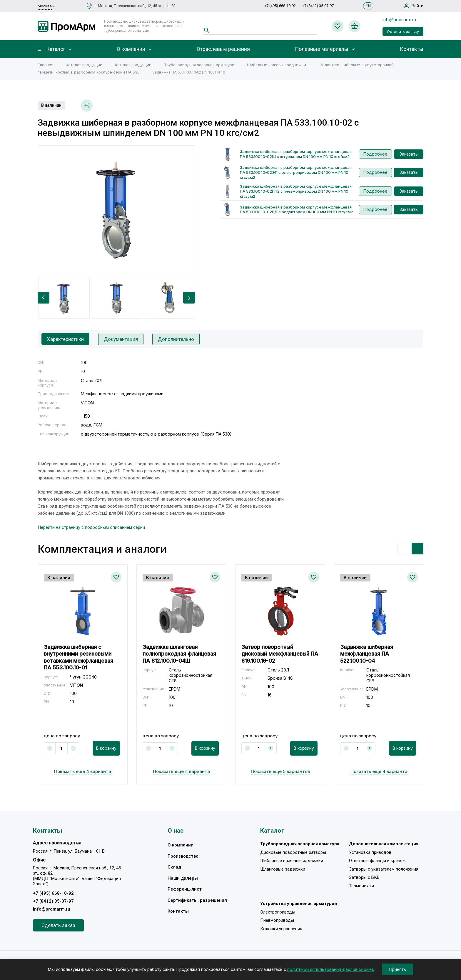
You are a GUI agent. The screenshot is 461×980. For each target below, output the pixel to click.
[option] (116, 210)
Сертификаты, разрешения (197, 900)
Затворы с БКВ (364, 877)
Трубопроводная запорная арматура (199, 65)
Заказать (409, 154)
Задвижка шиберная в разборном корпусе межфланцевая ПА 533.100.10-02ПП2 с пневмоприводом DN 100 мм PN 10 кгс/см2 (296, 191)
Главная (45, 65)
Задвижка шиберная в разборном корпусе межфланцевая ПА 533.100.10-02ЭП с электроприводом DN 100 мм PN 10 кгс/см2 (296, 172)
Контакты (412, 49)
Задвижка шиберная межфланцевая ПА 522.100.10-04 (367, 654)
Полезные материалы (322, 49)
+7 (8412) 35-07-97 (318, 6)
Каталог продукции (84, 65)
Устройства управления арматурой (299, 904)
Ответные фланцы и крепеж (377, 861)
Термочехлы (361, 886)
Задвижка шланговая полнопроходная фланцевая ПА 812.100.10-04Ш (179, 654)
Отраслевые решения (223, 49)
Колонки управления (281, 929)
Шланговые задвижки (283, 869)
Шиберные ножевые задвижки (277, 65)
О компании (131, 49)
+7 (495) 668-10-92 (280, 6)
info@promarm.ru (399, 20)
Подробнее (375, 154)
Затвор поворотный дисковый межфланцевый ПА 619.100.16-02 (280, 654)
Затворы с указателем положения (384, 869)
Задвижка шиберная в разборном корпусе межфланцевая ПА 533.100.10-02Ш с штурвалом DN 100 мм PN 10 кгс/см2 (296, 154)
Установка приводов (370, 852)
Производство (183, 856)
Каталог (56, 49)
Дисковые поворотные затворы (293, 852)
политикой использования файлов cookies (331, 969)
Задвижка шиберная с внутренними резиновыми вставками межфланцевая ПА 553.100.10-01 (78, 657)
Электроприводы (278, 912)
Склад (174, 867)
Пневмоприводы (277, 920)
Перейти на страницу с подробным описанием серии (91, 527)
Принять (397, 969)
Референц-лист (185, 889)
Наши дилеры (183, 878)
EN (368, 6)
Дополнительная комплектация (384, 844)
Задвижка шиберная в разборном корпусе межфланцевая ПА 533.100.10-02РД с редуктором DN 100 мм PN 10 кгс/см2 (297, 210)
